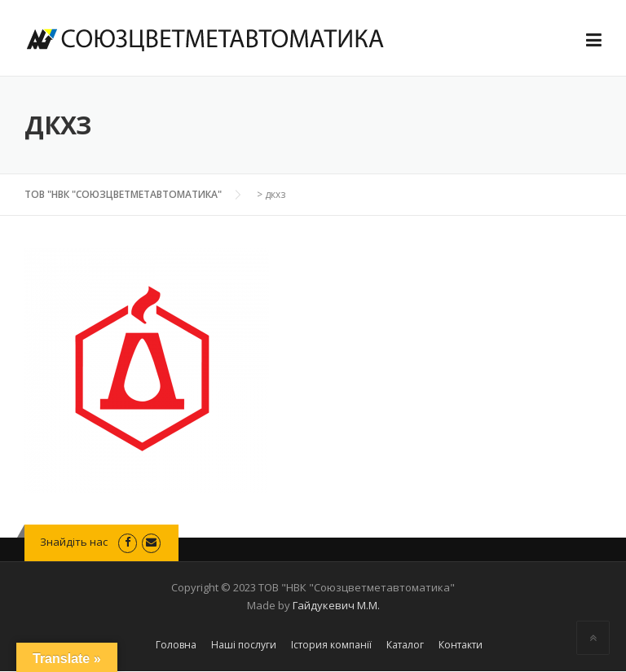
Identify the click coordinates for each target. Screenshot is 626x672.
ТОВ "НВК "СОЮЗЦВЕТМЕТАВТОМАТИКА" (123, 194)
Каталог (405, 645)
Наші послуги (244, 645)
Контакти (461, 645)
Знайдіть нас (75, 542)
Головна (176, 645)
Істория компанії (331, 645)
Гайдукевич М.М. (336, 605)
